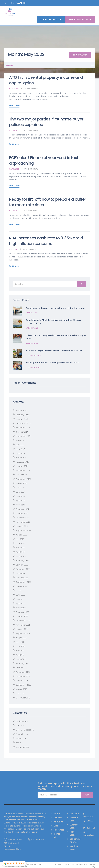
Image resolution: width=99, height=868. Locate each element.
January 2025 (22, 466)
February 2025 (22, 462)
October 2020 (22, 681)
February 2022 (22, 612)
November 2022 (23, 573)
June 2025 (21, 449)
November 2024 (23, 471)
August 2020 (22, 689)
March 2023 (21, 556)
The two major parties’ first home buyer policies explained (46, 122)
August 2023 (22, 535)
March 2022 (21, 608)
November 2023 (23, 522)
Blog (56, 826)
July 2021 (20, 642)
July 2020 (20, 694)
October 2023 (22, 526)
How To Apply (80, 55)
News (18, 743)
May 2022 (20, 599)
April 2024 (20, 501)
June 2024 (21, 492)
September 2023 (23, 531)
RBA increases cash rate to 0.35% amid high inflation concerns (46, 241)
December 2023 (23, 518)
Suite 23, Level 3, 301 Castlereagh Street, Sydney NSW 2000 (13, 844)
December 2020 (23, 672)
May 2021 (20, 651)
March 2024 (21, 505)
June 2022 (21, 595)
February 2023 (22, 561)
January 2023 (22, 565)
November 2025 (23, 428)
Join (87, 795)
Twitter (89, 828)
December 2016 (23, 698)
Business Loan (23, 721)
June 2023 (21, 543)
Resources (59, 830)
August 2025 (22, 440)
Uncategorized (23, 747)
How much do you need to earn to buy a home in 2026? (54, 350)
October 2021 (22, 629)
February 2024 (22, 509)
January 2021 (22, 668)
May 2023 (20, 548)
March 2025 (21, 458)
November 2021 (23, 625)
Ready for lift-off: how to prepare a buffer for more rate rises (48, 202)
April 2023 (20, 552)
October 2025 (22, 432)
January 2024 (22, 513)
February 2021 (22, 664)
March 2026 (21, 410)
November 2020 (23, 676)
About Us (58, 822)
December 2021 (23, 621)
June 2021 (20, 646)
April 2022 (20, 603)
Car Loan (20, 726)
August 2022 (22, 586)
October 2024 (22, 475)
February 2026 (22, 415)
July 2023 (20, 539)
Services (58, 818)
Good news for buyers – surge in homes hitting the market (56, 308)
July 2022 (20, 591)
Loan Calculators (51, 19)
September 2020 (24, 685)
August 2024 (22, 483)
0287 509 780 (36, 839)
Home (57, 814)
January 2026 (22, 419)
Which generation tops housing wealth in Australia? (52, 363)
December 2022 (23, 569)
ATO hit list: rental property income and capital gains (46, 80)
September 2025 (24, 436)
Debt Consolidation (25, 730)
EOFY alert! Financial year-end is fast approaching (44, 160)
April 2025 (20, 453)
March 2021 (21, 659)
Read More (14, 105)
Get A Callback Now (80, 19)
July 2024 (20, 488)
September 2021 (23, 633)
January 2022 (22, 616)
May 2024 (20, 496)
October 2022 (22, 578)
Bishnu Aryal (32, 89)
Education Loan (23, 734)
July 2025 (20, 445)
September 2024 (24, 479)
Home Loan (21, 738)
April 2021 (20, 655)
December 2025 (23, 423)
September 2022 (23, 582)
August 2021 (21, 638)
